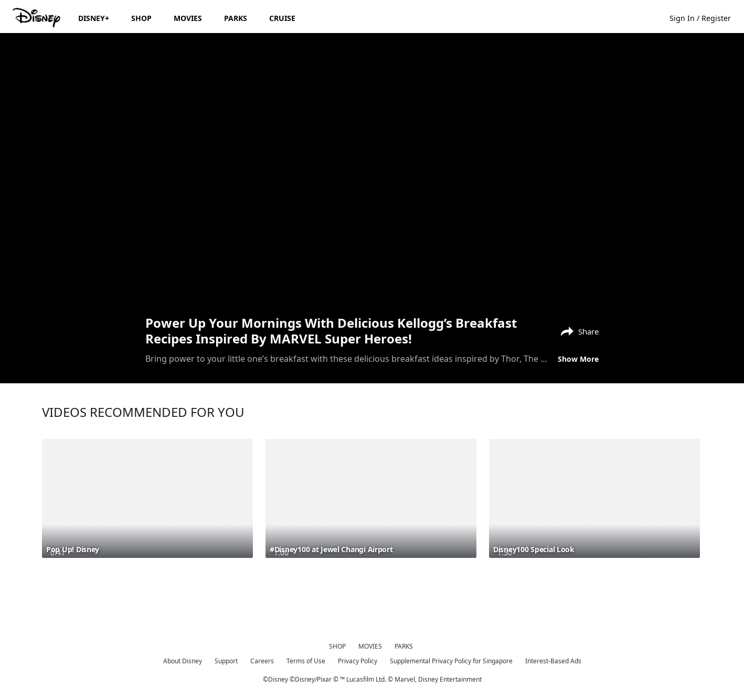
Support (226, 661)
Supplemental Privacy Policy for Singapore (451, 661)
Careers (262, 661)
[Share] (577, 330)
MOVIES (370, 646)
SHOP (337, 646)
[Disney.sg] (38, 18)
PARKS (404, 646)
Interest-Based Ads (553, 661)
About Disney (183, 661)
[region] (372, 173)
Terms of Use (306, 661)
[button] (705, 18)
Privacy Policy (358, 661)
